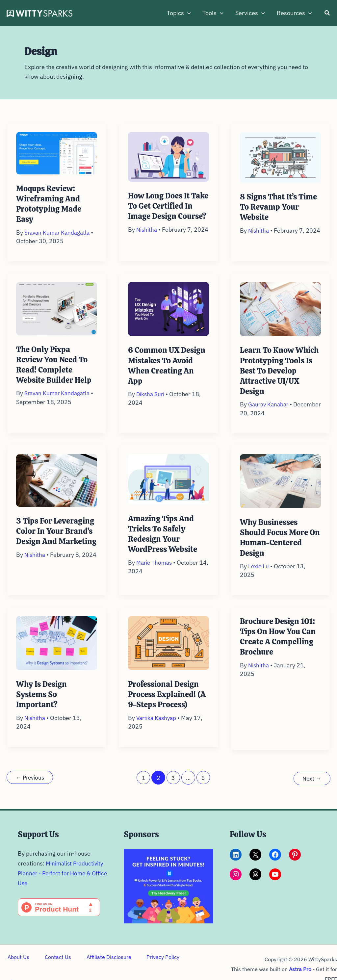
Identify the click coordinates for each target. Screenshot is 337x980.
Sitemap (195, 965)
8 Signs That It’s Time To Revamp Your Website (280, 207)
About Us (17, 965)
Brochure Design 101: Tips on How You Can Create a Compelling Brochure (279, 643)
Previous (31, 784)
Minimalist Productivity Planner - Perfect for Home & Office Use (63, 879)
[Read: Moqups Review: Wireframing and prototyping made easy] (57, 153)
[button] (187, 13)
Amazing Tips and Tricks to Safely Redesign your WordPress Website (164, 541)
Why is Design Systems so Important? (43, 701)
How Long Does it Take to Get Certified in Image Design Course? (167, 211)
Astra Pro (300, 965)
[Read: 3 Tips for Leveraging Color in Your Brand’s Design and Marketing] (57, 487)
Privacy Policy (155, 965)
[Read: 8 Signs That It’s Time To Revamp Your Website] (280, 157)
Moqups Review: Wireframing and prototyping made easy (50, 204)
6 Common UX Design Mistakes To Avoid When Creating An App (168, 373)
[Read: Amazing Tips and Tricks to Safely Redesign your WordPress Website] (168, 486)
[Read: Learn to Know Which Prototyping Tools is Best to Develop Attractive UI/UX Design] (280, 316)
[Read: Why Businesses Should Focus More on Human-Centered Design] (280, 488)
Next (311, 784)
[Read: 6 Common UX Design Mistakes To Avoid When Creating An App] (168, 316)
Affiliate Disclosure (103, 965)
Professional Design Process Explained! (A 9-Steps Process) (168, 701)
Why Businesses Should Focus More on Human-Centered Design (278, 545)
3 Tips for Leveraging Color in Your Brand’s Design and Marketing (57, 543)
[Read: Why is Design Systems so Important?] (57, 649)
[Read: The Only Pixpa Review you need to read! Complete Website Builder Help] (57, 315)
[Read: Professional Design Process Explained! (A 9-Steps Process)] (168, 649)
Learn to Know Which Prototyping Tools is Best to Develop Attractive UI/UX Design (275, 378)
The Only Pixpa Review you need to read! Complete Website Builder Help (55, 372)
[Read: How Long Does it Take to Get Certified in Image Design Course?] (168, 156)
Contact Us (55, 965)
